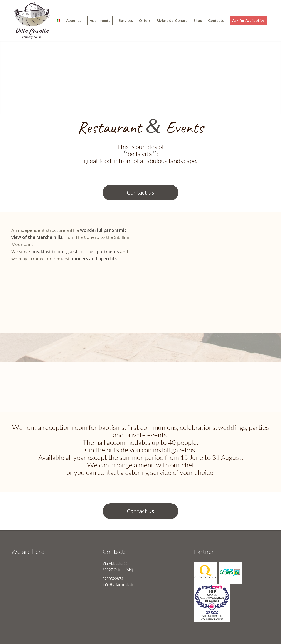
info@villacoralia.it (118, 585)
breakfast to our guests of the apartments (74, 252)
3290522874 (113, 579)
